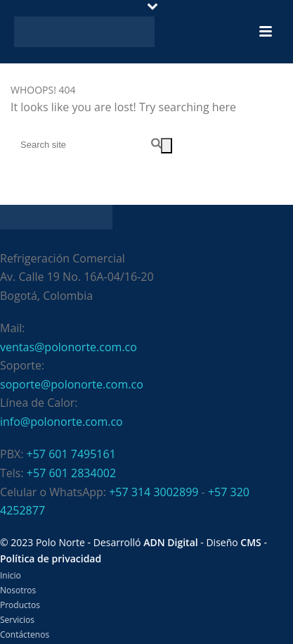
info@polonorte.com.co (61, 422)
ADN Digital (171, 542)
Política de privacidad (51, 558)
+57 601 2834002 (71, 473)
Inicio (11, 576)
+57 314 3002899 (154, 492)
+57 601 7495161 (71, 454)
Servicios (17, 620)
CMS (250, 542)
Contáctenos (25, 635)
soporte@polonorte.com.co (72, 384)
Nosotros (18, 591)
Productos (20, 605)
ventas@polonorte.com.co (69, 347)
